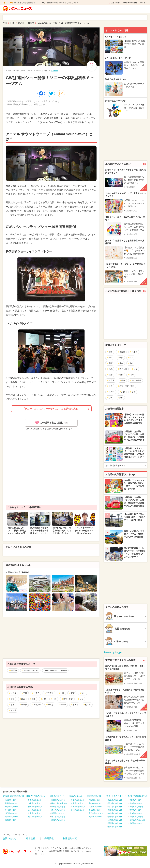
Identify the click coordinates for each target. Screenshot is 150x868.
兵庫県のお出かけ (96, 807)
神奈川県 (36, 705)
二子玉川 (49, 693)
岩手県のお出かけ (12, 810)
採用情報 (49, 838)
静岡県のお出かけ (78, 810)
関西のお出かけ (94, 796)
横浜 (12, 699)
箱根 (33, 699)
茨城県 (13, 710)
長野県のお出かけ (35, 800)
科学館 (14, 670)
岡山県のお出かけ (115, 803)
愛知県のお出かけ (78, 800)
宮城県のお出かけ (12, 803)
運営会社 (31, 838)
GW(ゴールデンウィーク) (56, 670)
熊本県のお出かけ (136, 810)
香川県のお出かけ (115, 823)
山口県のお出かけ (115, 807)
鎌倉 (22, 699)
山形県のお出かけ (12, 817)
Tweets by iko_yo (113, 652)
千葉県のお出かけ (58, 807)
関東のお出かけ (57, 796)
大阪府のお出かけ (96, 800)
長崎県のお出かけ (136, 807)
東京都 (23, 705)
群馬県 (75, 705)
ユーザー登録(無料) (130, 3)
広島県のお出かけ (115, 800)
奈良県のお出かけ (96, 810)
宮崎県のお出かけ (136, 817)
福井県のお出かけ (35, 817)
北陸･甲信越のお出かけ (37, 796)
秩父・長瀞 (67, 699)
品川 (24, 693)
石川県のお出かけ (35, 810)
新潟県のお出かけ (35, 807)
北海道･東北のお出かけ (13, 796)
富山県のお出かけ (35, 813)
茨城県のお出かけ (58, 820)
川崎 (43, 699)
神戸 (110, 358)
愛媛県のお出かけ (115, 817)
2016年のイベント (31, 670)
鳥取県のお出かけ (115, 810)
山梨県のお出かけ (35, 803)
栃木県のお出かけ (58, 817)
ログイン (144, 3)
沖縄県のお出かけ (136, 823)
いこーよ (10, 3)
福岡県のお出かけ (136, 800)
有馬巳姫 (54, 71)
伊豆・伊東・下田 (126, 386)
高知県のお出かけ (115, 820)
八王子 (35, 693)
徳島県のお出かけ (115, 827)
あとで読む (115, 3)
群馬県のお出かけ (58, 813)
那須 (12, 705)
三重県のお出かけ (78, 807)
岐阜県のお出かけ (78, 803)
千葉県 (50, 705)
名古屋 (121, 352)
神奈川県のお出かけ (59, 803)
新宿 (72, 693)
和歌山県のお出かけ (96, 813)
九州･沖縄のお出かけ (137, 796)
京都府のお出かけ (96, 803)
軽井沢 (111, 392)
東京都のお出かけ (58, 800)
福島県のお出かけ (12, 820)
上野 (61, 693)
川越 (54, 699)
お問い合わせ (10, 838)
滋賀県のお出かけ (96, 817)
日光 (80, 699)
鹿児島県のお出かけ (137, 820)
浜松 (120, 398)
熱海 (122, 380)
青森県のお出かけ (12, 807)
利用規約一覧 (70, 838)
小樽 (110, 398)
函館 (133, 392)
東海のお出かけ (76, 796)
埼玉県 (62, 705)
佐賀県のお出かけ (136, 803)
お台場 (13, 693)
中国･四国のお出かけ (116, 796)
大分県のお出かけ (136, 813)
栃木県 (87, 705)
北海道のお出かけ (12, 800)
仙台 (120, 363)
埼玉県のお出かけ (58, 810)
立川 (82, 693)
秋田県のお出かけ (12, 813)
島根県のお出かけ (115, 813)
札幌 (110, 369)
